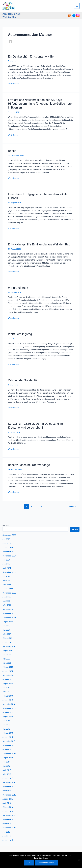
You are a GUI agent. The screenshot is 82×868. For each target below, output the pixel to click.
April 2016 (7, 803)
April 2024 (7, 568)
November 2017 (9, 745)
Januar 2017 (8, 778)
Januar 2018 (8, 737)
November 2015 (9, 820)
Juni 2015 (7, 836)
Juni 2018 (7, 725)
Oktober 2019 (8, 679)
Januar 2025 (8, 548)
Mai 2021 (6, 630)
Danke (12, 151)
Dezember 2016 (9, 782)
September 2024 (9, 556)
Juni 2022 (7, 597)
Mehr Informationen (46, 863)
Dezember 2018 (9, 704)
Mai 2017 (6, 766)
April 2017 (7, 770)
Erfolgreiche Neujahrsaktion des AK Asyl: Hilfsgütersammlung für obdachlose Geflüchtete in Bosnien (40, 104)
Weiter (73, 506)
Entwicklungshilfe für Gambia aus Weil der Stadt (40, 244)
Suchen (6, 525)
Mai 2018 (6, 729)
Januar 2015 (8, 840)
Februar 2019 (8, 696)
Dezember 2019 (9, 675)
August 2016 (8, 799)
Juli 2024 (6, 560)
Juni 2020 (7, 655)
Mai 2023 (6, 580)
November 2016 (9, 787)
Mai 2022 (6, 601)
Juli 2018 (6, 721)
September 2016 (9, 795)
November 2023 (9, 572)
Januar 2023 (8, 589)
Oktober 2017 (8, 750)
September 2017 (9, 754)
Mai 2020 (6, 659)
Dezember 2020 (9, 646)
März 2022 (7, 605)
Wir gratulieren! (18, 288)
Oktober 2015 (8, 824)
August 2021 (8, 622)
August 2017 (8, 758)
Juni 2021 (7, 626)
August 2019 (8, 684)
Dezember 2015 (9, 815)
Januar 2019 (8, 700)
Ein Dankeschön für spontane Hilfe (31, 57)
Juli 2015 (6, 832)
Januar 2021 (8, 642)
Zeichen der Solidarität (23, 380)
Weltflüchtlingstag (20, 334)
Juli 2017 (6, 762)
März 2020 (7, 663)
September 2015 (9, 828)
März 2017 (7, 774)
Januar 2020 (8, 671)
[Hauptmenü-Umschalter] (77, 6)
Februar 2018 (8, 733)
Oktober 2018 (8, 712)
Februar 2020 (8, 667)
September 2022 (9, 593)
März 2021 (7, 634)
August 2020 (8, 651)
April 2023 (7, 585)
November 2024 (9, 552)
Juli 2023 (6, 576)
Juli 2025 (6, 539)
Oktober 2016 (8, 791)
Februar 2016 (8, 807)
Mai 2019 (6, 692)
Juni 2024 (7, 564)
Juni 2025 (7, 543)
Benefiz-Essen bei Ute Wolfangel (29, 465)
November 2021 (9, 614)
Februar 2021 (8, 638)
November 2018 (9, 708)
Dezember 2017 (9, 741)
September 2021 (9, 618)
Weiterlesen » (13, 84)
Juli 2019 (6, 688)
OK (29, 863)
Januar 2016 (8, 811)
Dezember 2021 (9, 609)
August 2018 (8, 717)
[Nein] (79, 860)
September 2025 (9, 535)
